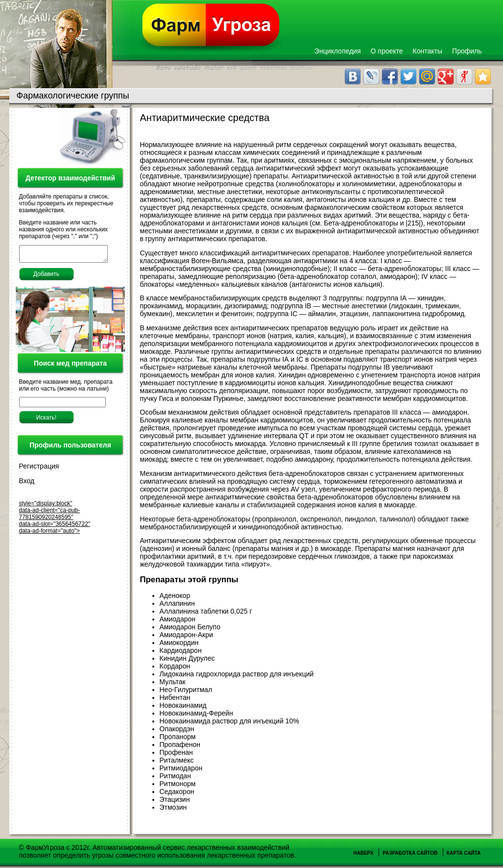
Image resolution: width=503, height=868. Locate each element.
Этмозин (173, 807)
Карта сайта (464, 853)
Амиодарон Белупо (190, 627)
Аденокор (175, 595)
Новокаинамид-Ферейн (196, 713)
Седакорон (177, 792)
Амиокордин (179, 643)
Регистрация (39, 469)
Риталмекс (177, 760)
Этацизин (175, 799)
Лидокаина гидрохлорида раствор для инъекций (237, 674)
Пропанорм (178, 737)
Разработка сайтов (410, 853)
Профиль (467, 51)
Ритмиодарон (181, 768)
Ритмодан (175, 776)
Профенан (176, 752)
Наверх (363, 853)
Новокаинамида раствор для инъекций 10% (229, 721)
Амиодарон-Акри (186, 635)
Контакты (428, 51)
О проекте (387, 51)
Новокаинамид (183, 705)
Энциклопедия (338, 51)
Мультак (173, 682)
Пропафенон (180, 744)
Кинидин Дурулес (187, 658)
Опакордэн (177, 729)
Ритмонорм (178, 784)
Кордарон (175, 666)
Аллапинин (177, 603)
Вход (27, 484)
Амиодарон (178, 619)
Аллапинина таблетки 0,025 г (206, 611)
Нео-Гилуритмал (186, 690)
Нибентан (175, 697)
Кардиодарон (181, 650)
